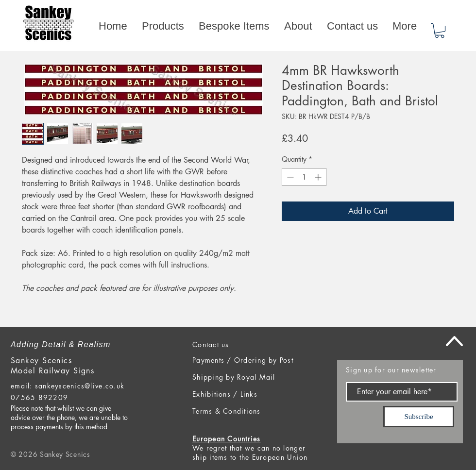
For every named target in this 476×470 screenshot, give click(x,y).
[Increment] (319, 177)
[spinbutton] (304, 177)
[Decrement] (289, 177)
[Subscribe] (419, 417)
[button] (440, 31)
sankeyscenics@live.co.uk (80, 386)
